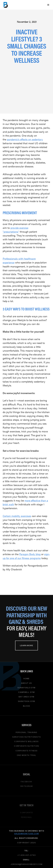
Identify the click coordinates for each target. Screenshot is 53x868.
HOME (26, 678)
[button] (48, 5)
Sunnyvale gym (26, 687)
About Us (26, 683)
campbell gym (26, 692)
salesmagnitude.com (26, 833)
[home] (6, 5)
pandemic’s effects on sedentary (25, 139)
